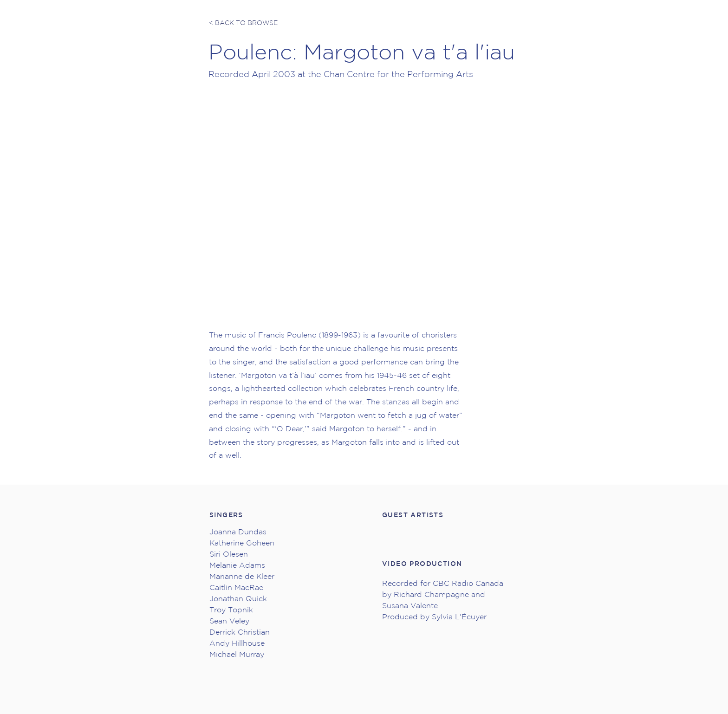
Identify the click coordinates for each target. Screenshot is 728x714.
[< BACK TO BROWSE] (244, 23)
